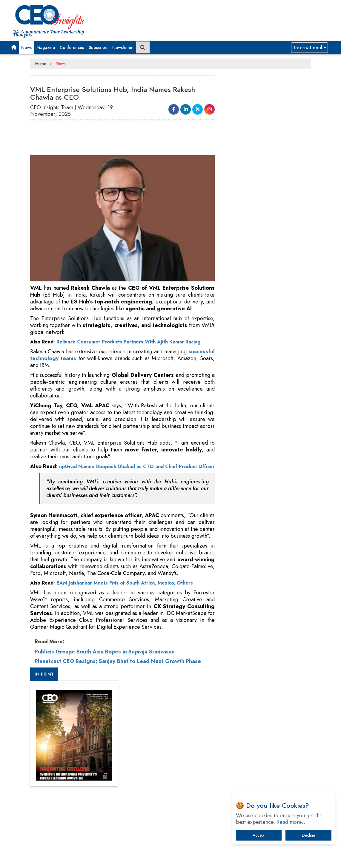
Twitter (217, 738)
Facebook (183, 738)
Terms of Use (138, 738)
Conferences (72, 47)
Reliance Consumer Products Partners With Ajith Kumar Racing (128, 342)
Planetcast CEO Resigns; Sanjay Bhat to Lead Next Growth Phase (118, 667)
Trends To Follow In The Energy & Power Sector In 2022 (265, 538)
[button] (14, 47)
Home (41, 64)
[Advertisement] (219, 16)
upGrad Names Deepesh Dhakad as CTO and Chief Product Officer (122, 470)
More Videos (239, 389)
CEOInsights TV (247, 296)
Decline (308, 835)
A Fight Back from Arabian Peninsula (268, 590)
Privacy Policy (102, 738)
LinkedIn (202, 738)
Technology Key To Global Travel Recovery (264, 519)
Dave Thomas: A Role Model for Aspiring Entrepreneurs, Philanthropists (263, 609)
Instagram (234, 738)
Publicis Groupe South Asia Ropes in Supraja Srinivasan (105, 658)
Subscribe (98, 47)
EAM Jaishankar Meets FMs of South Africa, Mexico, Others (125, 589)
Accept (259, 835)
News (26, 47)
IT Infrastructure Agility (255, 553)
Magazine (46, 47)
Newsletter (122, 47)
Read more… (292, 822)
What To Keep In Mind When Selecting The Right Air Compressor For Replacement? (269, 572)
